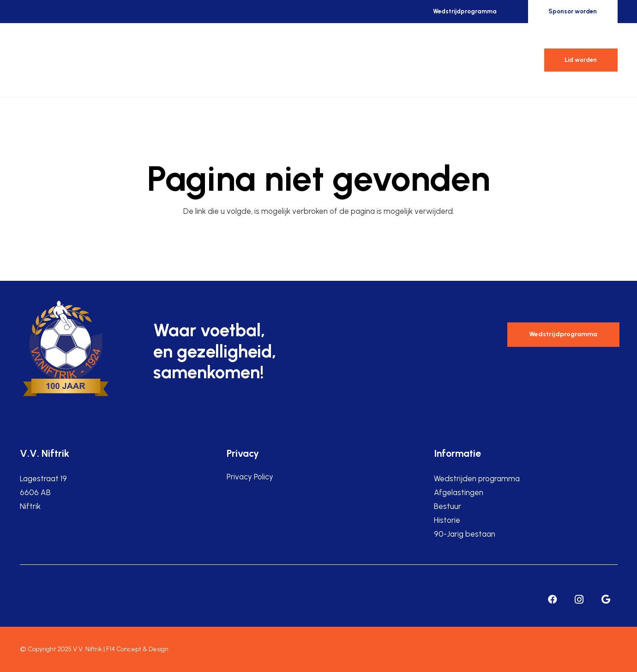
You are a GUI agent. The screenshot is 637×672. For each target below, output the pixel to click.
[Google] (606, 599)
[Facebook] (553, 599)
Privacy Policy (250, 477)
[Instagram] (579, 599)
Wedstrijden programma (477, 478)
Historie (447, 520)
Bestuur (448, 506)
